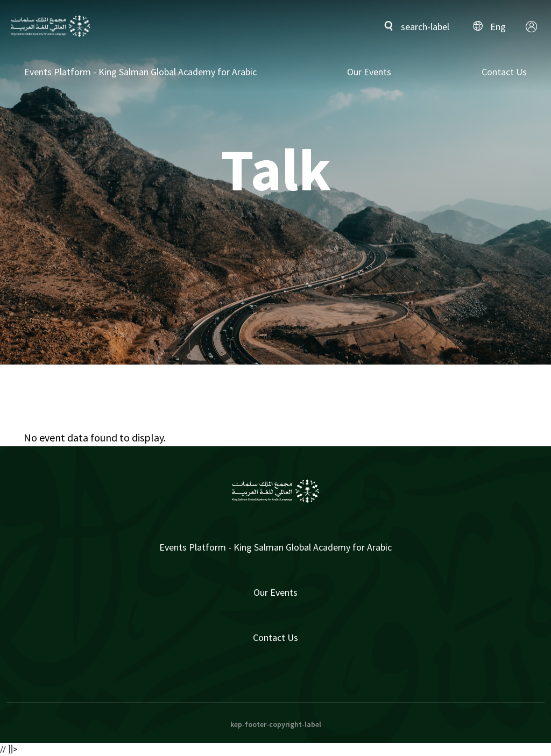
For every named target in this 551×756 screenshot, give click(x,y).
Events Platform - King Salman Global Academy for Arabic (140, 72)
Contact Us (504, 72)
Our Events (369, 72)
